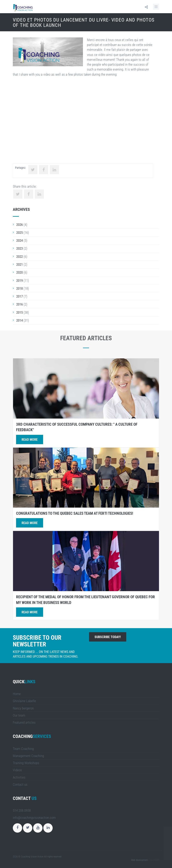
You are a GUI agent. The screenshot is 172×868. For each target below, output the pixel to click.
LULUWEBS (154, 860)
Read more (30, 440)
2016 (20, 304)
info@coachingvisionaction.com (34, 818)
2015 (20, 312)
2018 (20, 288)
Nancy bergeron (23, 708)
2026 (20, 225)
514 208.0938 (22, 810)
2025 (20, 233)
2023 (20, 248)
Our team (19, 715)
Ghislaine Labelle (24, 701)
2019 (20, 281)
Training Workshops (26, 763)
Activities (19, 777)
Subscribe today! (108, 637)
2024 (20, 240)
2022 (20, 257)
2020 (20, 272)
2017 (20, 296)
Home (17, 694)
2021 (20, 264)
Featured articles (24, 722)
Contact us (20, 784)
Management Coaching (28, 756)
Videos (17, 770)
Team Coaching (23, 749)
